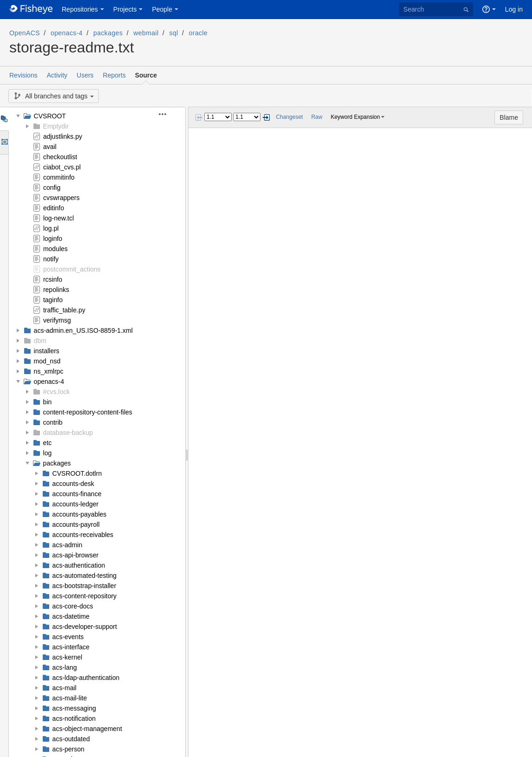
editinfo (54, 208)
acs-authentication (79, 565)
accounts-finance (77, 494)
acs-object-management (87, 729)
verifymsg (57, 320)
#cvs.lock (57, 392)
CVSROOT (50, 116)
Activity (57, 75)
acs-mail (65, 688)
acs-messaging (74, 708)
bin (48, 402)
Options (4, 142)
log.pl (51, 228)
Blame (509, 117)
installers (47, 351)
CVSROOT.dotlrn (77, 473)
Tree (4, 119)
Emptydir (56, 126)
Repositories (80, 9)
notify (51, 259)
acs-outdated (71, 739)
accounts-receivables (83, 535)
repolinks (56, 290)
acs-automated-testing (85, 576)
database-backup (68, 433)
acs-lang (65, 667)
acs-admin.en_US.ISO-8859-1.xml (83, 330)
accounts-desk (73, 484)
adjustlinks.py (63, 136)
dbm (40, 341)
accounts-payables (80, 514)
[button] (168, 114)
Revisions (23, 75)
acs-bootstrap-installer (84, 586)
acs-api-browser (76, 555)
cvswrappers (62, 198)
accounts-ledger (76, 504)
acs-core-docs (73, 606)
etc (48, 443)
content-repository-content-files (88, 412)
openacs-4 (67, 33)
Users (85, 75)
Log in (514, 9)
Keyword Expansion (355, 117)
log (48, 453)
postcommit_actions (72, 269)
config (52, 188)
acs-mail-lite (70, 698)
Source (146, 75)
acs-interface (71, 647)
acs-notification (74, 718)
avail (50, 147)
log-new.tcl (58, 218)
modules (55, 249)
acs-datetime (71, 616)
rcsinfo (53, 279)
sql (174, 33)
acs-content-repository (85, 596)
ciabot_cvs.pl (62, 167)
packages (108, 33)
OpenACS (25, 33)
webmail (146, 33)
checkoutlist (60, 157)
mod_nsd (47, 361)
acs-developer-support (85, 627)
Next (266, 117)
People (162, 9)
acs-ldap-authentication (86, 678)
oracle (198, 33)
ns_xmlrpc (49, 371)
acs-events (68, 637)
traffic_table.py (64, 310)
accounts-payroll (76, 524)
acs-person (68, 749)
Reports (114, 75)
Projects (125, 9)
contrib (53, 422)
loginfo (53, 239)
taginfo (53, 300)
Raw (317, 117)
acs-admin (68, 545)
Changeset (289, 117)
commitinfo (59, 177)
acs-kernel (68, 657)
